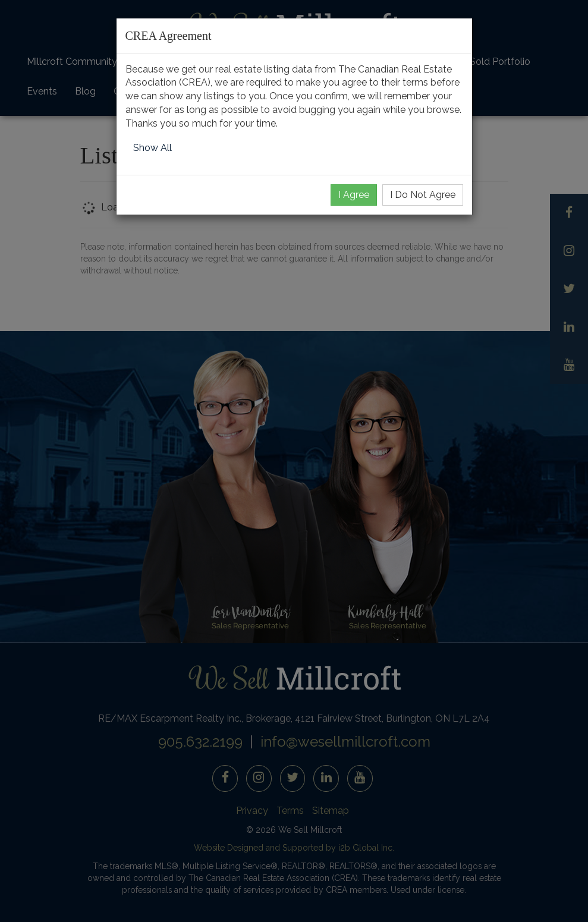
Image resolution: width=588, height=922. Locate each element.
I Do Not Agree (423, 195)
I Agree (354, 195)
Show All (152, 148)
